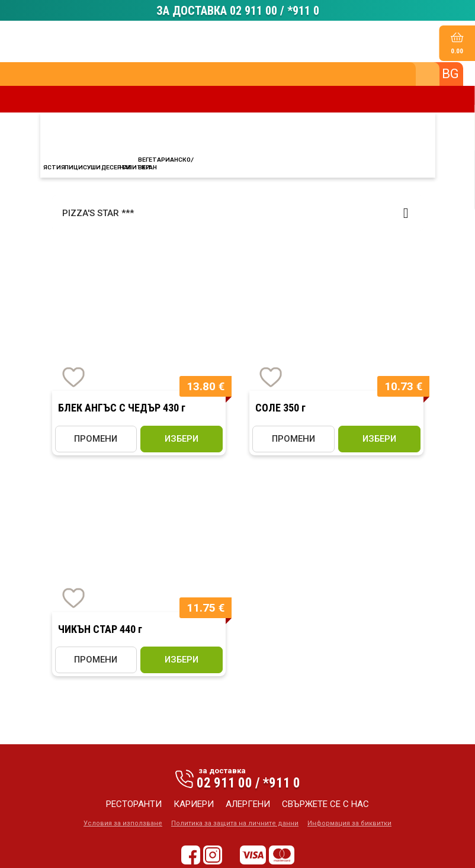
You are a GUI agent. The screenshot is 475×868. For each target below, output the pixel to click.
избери (182, 441)
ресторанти (134, 806)
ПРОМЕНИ (96, 441)
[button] (238, 215)
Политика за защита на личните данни (235, 825)
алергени (248, 806)
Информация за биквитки (349, 825)
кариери (194, 806)
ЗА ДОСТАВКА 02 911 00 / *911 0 (238, 11)
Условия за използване (123, 825)
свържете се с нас (325, 806)
